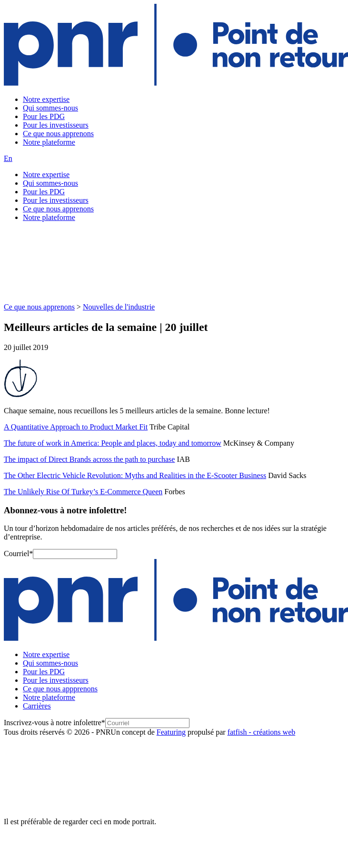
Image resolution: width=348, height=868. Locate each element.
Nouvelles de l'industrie (119, 307)
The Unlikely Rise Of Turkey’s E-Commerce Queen (83, 492)
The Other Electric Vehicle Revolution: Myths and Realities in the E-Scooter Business (135, 475)
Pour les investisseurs (56, 125)
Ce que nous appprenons (60, 689)
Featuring (171, 732)
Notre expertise (46, 99)
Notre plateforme (49, 142)
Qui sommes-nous (50, 108)
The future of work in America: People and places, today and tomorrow (113, 443)
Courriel (18, 554)
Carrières (37, 706)
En (8, 158)
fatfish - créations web (262, 732)
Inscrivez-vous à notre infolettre (55, 723)
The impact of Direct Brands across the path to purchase (89, 459)
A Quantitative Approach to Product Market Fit (76, 427)
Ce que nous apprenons (58, 134)
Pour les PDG (44, 116)
